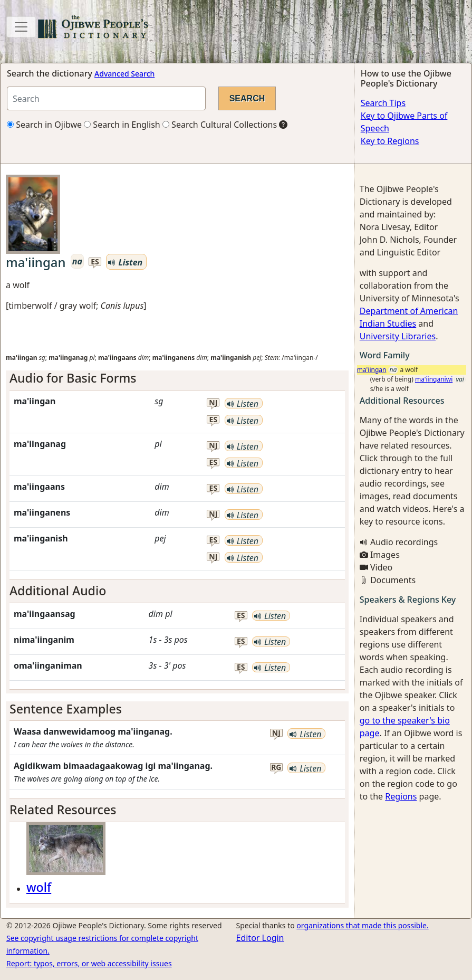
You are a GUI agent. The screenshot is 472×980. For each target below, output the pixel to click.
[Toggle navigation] (21, 27)
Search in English (122, 125)
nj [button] (213, 403)
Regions (401, 796)
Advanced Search (124, 74)
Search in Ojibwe (44, 125)
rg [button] (276, 768)
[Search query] (106, 98)
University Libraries (398, 336)
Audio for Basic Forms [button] (73, 378)
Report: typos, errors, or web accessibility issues (89, 963)
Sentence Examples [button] (66, 709)
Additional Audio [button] (58, 591)
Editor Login (260, 938)
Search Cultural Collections (220, 125)
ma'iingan (372, 370)
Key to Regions (390, 141)
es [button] (95, 262)
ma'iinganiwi (434, 379)
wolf (39, 887)
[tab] (177, 378)
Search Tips (383, 103)
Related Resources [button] (63, 810)
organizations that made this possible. (362, 925)
